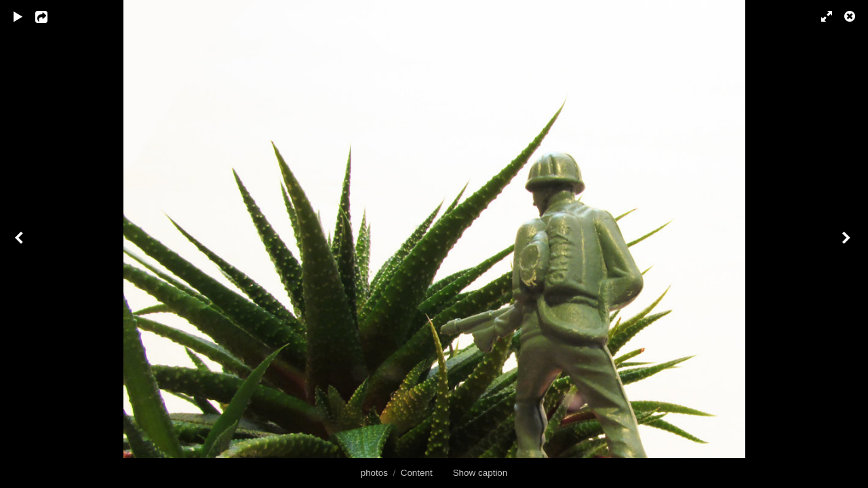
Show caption (480, 473)
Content (417, 473)
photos (374, 473)
